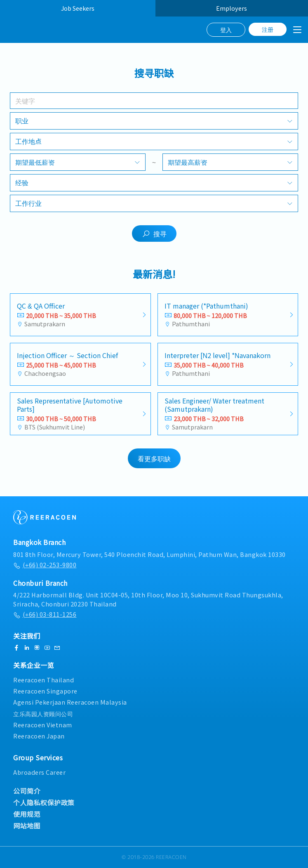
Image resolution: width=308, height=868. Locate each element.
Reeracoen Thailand (43, 680)
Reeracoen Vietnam (43, 725)
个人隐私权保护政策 (44, 802)
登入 (226, 30)
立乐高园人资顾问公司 (43, 714)
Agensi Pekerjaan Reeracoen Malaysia (70, 702)
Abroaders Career (39, 772)
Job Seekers (78, 8)
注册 (268, 29)
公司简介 (27, 791)
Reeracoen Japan (39, 736)
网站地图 (27, 826)
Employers (232, 8)
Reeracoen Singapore (45, 691)
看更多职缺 (154, 460)
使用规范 (27, 814)
